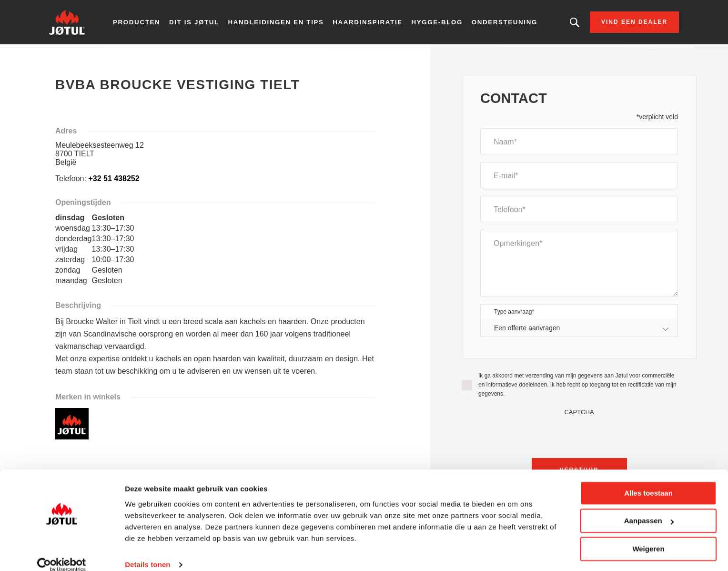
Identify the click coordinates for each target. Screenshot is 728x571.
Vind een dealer (622, 24)
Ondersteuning (501, 24)
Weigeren (648, 536)
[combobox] (579, 331)
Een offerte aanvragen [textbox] (527, 331)
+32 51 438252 (114, 182)
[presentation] (579, 438)
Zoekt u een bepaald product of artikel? (563, 24)
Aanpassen (649, 508)
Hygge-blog (437, 24)
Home (68, 57)
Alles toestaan (648, 481)
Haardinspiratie (369, 24)
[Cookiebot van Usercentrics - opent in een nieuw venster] (62, 552)
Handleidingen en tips (282, 24)
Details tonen (147, 552)
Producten (147, 24)
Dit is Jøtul (203, 24)
